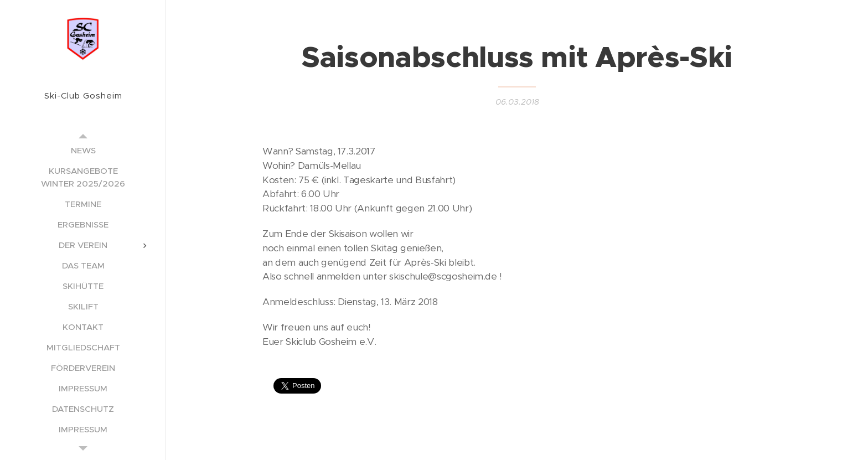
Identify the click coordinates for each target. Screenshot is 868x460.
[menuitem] (83, 150)
